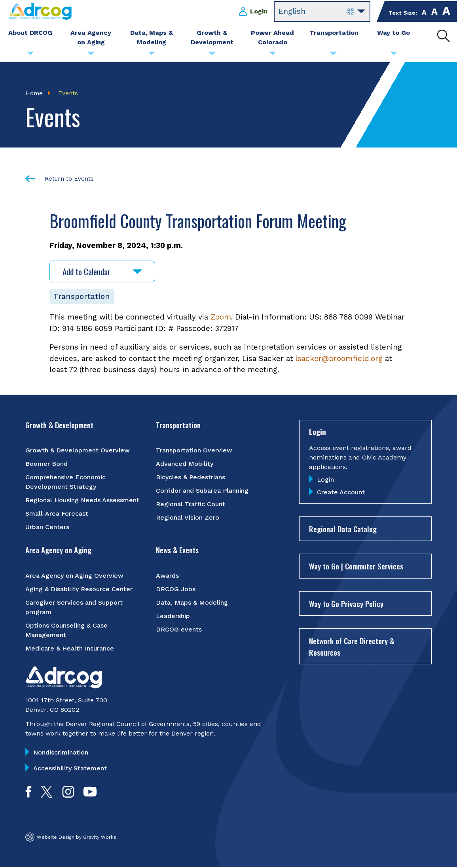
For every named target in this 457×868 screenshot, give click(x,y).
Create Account (341, 492)
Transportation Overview (194, 451)
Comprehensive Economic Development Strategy (65, 482)
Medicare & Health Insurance (70, 648)
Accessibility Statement (70, 768)
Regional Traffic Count (191, 504)
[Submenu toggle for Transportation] (333, 55)
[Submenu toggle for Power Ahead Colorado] (273, 55)
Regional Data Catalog (343, 529)
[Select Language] (322, 11)
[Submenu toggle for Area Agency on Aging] (91, 55)
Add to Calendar (102, 272)
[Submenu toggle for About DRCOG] (30, 55)
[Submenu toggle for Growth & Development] (212, 55)
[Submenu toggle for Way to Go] (394, 55)
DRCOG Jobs (176, 589)
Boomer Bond (46, 464)
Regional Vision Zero (188, 518)
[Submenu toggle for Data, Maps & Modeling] (152, 55)
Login (259, 11)
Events (68, 93)
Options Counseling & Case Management (66, 630)
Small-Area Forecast (57, 514)
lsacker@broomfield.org (339, 358)
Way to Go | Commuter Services (356, 566)
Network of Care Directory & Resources (352, 647)
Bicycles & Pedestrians (191, 477)
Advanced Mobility (185, 464)
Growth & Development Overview (78, 451)
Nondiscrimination (61, 752)
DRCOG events (179, 629)
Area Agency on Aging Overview (74, 576)
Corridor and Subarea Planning (202, 491)
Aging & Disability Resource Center (79, 589)
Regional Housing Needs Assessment (82, 500)
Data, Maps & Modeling (192, 602)
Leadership (173, 616)
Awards (167, 576)
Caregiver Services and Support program (74, 607)
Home (34, 93)
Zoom (221, 317)
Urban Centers (47, 527)
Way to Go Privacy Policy (346, 603)
